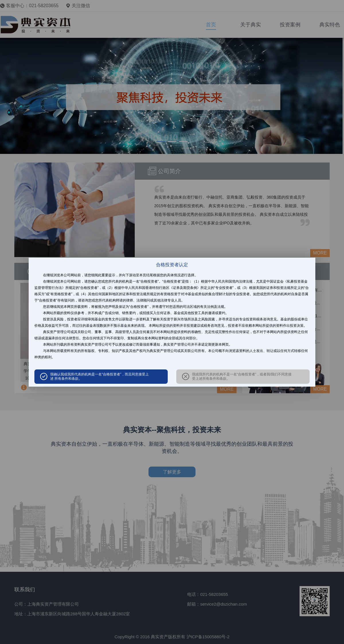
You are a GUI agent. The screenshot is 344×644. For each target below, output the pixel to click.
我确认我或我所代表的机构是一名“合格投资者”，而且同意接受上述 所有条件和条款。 (99, 376)
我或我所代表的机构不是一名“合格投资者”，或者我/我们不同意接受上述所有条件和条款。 (242, 376)
